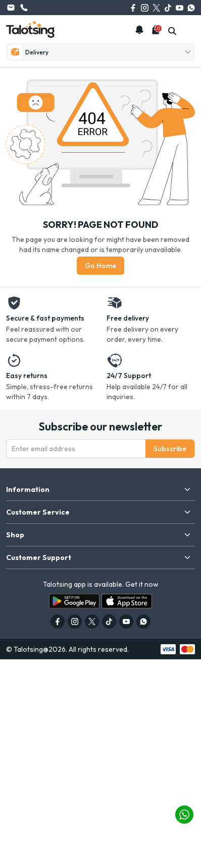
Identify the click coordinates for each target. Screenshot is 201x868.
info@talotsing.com (11, 8)
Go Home (100, 266)
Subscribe (170, 449)
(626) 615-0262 (24, 8)
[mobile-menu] (189, 31)
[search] (172, 31)
